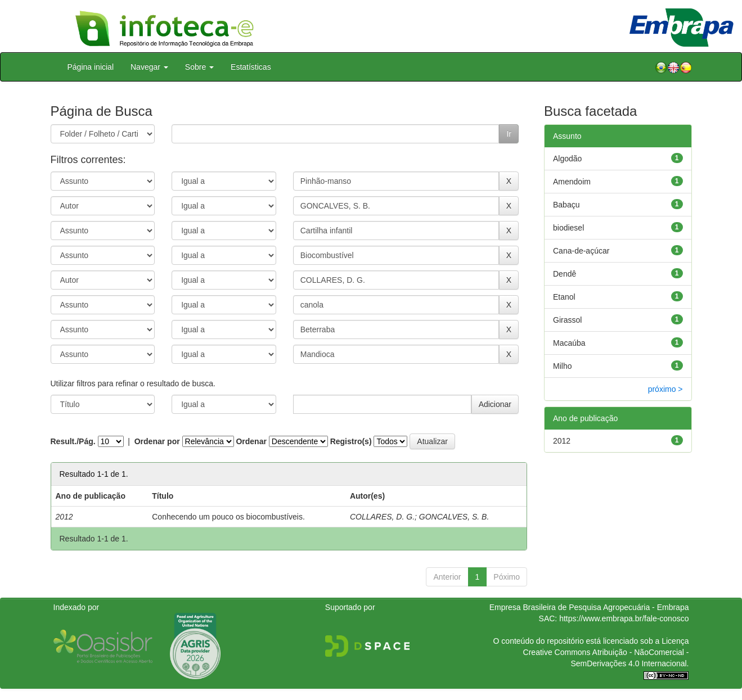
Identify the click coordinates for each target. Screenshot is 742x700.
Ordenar (251, 441)
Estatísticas (251, 67)
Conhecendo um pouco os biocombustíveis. (228, 517)
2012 (562, 441)
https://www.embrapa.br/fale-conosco (624, 618)
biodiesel (568, 228)
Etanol (564, 297)
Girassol (567, 320)
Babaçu (566, 205)
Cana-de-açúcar (581, 251)
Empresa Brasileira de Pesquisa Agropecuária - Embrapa (589, 607)
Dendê (565, 274)
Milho (562, 366)
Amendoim (572, 182)
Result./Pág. (73, 441)
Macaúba (569, 343)
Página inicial (91, 67)
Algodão (567, 159)
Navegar (149, 67)
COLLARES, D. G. (382, 517)
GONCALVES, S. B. (454, 517)
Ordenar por (157, 441)
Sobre (199, 67)
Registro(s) (351, 441)
